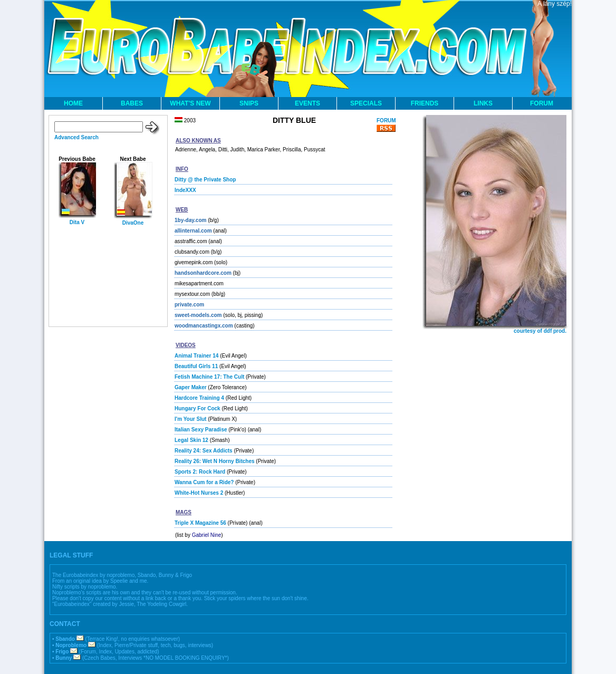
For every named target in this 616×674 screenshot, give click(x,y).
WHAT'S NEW (190, 103)
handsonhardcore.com (203, 273)
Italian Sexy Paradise (201, 430)
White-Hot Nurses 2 (199, 493)
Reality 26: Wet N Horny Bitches (215, 461)
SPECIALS (366, 103)
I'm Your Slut (190, 419)
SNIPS (249, 103)
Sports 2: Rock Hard (200, 472)
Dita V (77, 222)
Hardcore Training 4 (199, 398)
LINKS (483, 103)
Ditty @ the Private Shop (205, 180)
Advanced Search (76, 137)
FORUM (542, 103)
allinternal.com (193, 231)
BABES (132, 103)
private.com (189, 305)
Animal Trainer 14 (196, 356)
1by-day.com (190, 220)
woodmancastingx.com (204, 326)
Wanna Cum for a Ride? (204, 482)
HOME (73, 103)
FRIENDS (425, 103)
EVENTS (307, 103)
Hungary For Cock (198, 408)
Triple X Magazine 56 (200, 523)
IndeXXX (185, 190)
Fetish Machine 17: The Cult (209, 377)
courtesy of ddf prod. (540, 331)
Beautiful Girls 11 (196, 366)
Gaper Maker (191, 387)
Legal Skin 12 (191, 440)
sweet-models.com (198, 315)
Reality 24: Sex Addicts (204, 451)
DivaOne (133, 223)
